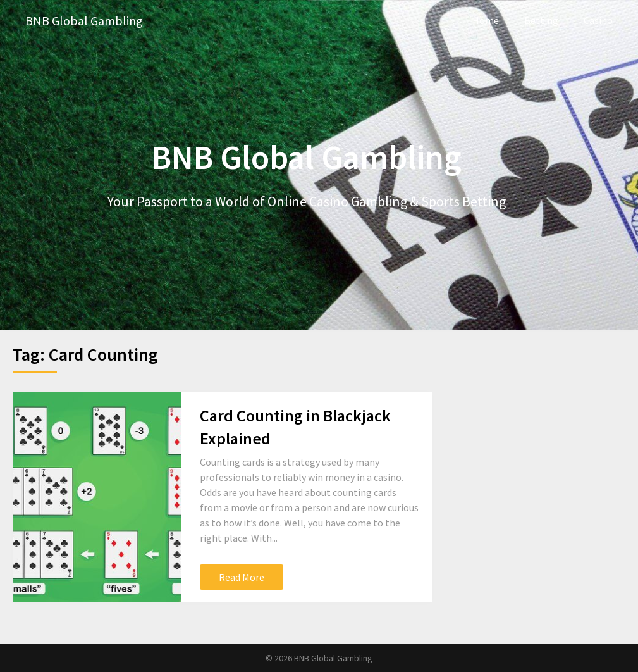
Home (486, 20)
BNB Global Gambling (84, 21)
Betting (541, 20)
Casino (598, 20)
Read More (242, 577)
